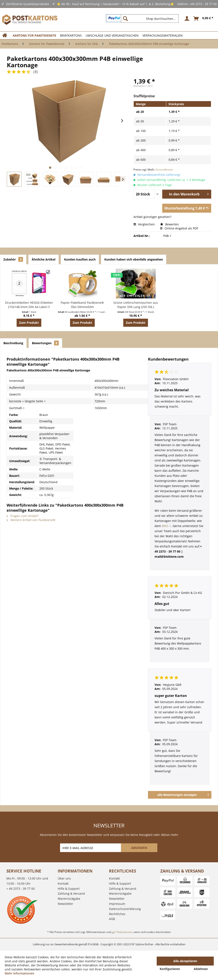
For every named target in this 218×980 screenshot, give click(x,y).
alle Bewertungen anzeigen (183, 794)
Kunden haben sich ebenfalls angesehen (134, 259)
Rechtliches (117, 914)
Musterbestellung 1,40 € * (186, 208)
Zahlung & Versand (71, 893)
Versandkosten (164, 170)
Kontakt (63, 883)
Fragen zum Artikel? (23, 516)
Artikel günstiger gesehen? (152, 217)
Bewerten (169, 224)
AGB (112, 919)
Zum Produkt (29, 323)
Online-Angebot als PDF (179, 228)
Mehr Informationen (19, 973)
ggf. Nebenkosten (122, 932)
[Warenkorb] (204, 19)
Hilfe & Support (69, 889)
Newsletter (65, 904)
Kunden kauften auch (80, 259)
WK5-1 (166, 526)
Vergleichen (144, 224)
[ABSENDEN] (139, 848)
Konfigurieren (170, 969)
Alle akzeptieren (185, 961)
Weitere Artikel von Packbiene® (31, 520)
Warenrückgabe (69, 899)
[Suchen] (125, 19)
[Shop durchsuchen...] (150, 19)
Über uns (64, 878)
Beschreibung (13, 343)
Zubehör (13, 259)
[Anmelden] (186, 19)
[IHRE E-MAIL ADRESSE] (91, 848)
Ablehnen (201, 969)
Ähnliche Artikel (44, 259)
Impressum (117, 904)
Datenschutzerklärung (125, 909)
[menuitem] (151, 19)
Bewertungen (45, 343)
